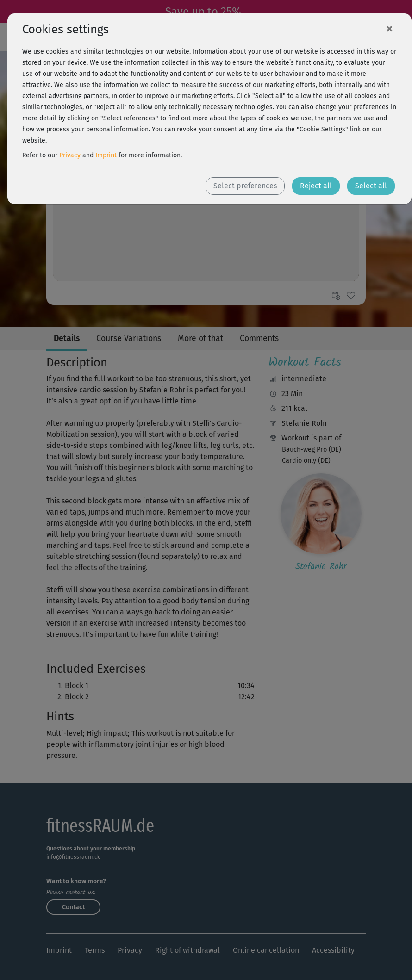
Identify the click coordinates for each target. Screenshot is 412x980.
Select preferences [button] (245, 186)
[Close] (389, 28)
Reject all (316, 186)
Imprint (106, 155)
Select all (371, 186)
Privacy (70, 155)
